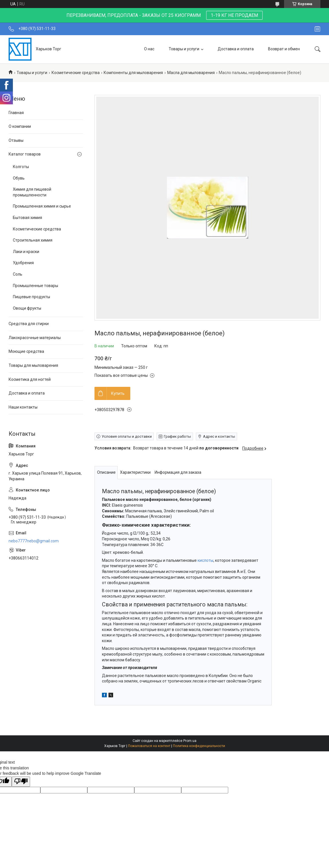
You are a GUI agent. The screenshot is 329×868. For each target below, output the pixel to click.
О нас (149, 49)
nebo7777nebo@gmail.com (34, 541)
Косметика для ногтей (30, 379)
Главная (16, 113)
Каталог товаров (25, 154)
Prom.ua (190, 741)
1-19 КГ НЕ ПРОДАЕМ (234, 15)
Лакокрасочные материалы (35, 338)
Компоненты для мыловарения (133, 73)
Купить (118, 393)
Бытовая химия (27, 218)
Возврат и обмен (284, 49)
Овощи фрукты (27, 308)
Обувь (19, 178)
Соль (18, 274)
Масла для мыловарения (191, 73)
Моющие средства (26, 351)
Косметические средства (76, 73)
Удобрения (23, 263)
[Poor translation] (21, 782)
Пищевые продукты (31, 297)
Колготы (21, 167)
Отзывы (16, 140)
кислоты (205, 560)
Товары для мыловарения (33, 365)
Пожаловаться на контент (149, 746)
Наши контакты (23, 407)
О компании (20, 126)
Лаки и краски (26, 252)
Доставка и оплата (236, 49)
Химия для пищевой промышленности (32, 192)
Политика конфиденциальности (199, 746)
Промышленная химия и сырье (42, 206)
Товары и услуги (184, 49)
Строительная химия (33, 240)
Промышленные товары (36, 286)
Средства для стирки (29, 324)
